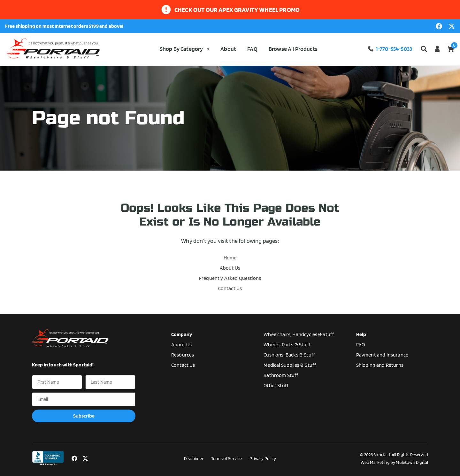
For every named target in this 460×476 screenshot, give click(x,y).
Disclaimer (194, 458)
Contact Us (230, 288)
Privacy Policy (263, 458)
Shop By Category (184, 49)
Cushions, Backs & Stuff (289, 355)
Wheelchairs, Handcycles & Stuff (299, 334)
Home (230, 258)
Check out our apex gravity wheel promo (237, 10)
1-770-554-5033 (390, 49)
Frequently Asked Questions (230, 278)
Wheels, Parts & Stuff (287, 345)
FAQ (252, 49)
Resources (183, 355)
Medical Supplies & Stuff (290, 365)
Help (361, 334)
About (228, 49)
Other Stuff (276, 385)
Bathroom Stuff (281, 375)
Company (182, 334)
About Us (230, 268)
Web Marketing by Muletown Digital (394, 462)
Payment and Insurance (382, 355)
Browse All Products (293, 49)
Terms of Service (227, 458)
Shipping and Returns (380, 365)
